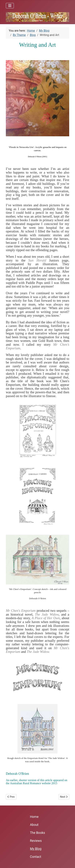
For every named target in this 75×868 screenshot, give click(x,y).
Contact (36, 857)
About (34, 825)
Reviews (36, 841)
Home (34, 817)
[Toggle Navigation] (10, 6)
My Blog (36, 849)
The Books (38, 833)
